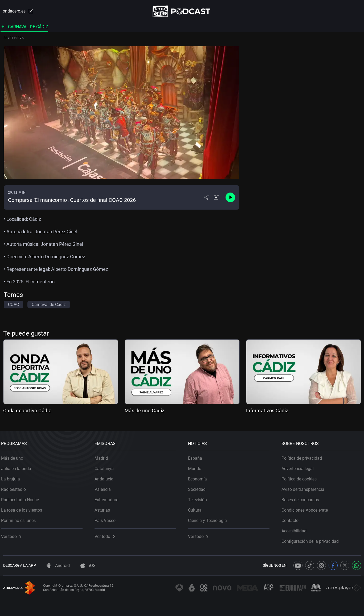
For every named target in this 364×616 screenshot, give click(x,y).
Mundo (197, 467)
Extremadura (109, 498)
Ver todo (13, 535)
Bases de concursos (302, 498)
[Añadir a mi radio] (216, 199)
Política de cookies (301, 477)
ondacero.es (16, 12)
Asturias (104, 508)
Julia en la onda (18, 467)
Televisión (200, 498)
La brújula (13, 477)
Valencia (105, 488)
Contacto (292, 519)
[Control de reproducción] (230, 199)
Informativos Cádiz (267, 412)
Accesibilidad (296, 529)
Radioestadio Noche (22, 498)
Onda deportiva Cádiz (27, 412)
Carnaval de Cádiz (24, 28)
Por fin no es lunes (21, 519)
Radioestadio (16, 488)
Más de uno (14, 456)
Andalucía (106, 477)
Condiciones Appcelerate (307, 508)
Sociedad (199, 488)
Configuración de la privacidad (312, 539)
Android (58, 566)
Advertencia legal (300, 467)
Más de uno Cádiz (145, 412)
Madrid (103, 456)
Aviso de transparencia (305, 488)
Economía (200, 477)
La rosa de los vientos (24, 508)
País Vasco (107, 519)
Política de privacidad (304, 456)
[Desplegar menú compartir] (206, 199)
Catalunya (106, 467)
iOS (88, 566)
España (197, 456)
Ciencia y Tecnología (210, 519)
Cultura (197, 508)
